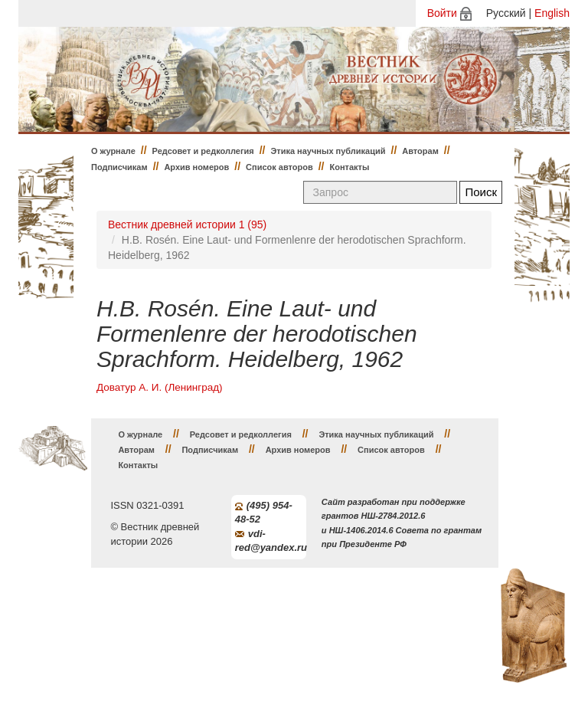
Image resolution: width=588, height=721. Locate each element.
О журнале (113, 151)
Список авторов (279, 167)
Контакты (350, 167)
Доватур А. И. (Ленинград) (160, 387)
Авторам (420, 151)
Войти (442, 13)
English (552, 13)
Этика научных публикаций (328, 151)
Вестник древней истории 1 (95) (187, 224)
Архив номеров (196, 167)
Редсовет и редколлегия (203, 151)
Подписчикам (119, 167)
